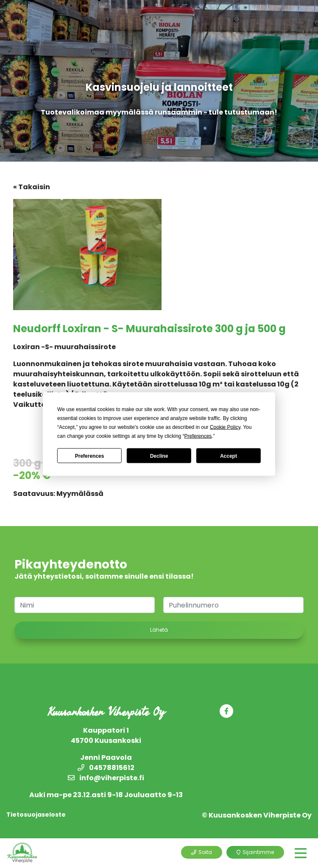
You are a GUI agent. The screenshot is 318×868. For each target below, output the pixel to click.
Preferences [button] (198, 436)
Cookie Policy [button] (225, 427)
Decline (159, 456)
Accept (229, 456)
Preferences (90, 456)
